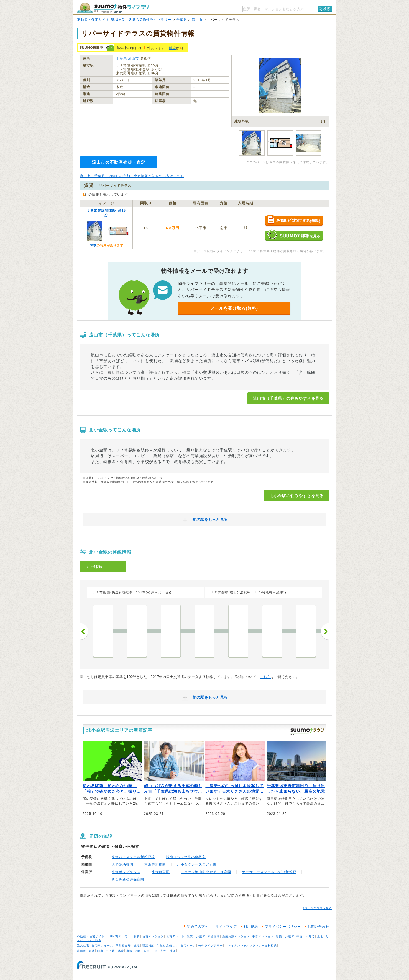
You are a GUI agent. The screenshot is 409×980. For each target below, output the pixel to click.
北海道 (82, 951)
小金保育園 (161, 872)
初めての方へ (198, 927)
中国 (155, 951)
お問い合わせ (318, 927)
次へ (325, 631)
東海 (129, 951)
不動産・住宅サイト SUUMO (101, 20)
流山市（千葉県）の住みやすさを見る (288, 398)
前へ (84, 631)
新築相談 (148, 946)
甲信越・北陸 (115, 951)
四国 (147, 951)
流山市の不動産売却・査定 (119, 162)
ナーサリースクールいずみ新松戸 (269, 872)
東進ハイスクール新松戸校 (133, 857)
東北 (92, 951)
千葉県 (182, 20)
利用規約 (251, 927)
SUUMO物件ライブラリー (150, 20)
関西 (138, 951)
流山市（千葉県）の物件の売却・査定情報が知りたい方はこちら (132, 176)
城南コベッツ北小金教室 (186, 857)
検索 (327, 9)
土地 (320, 936)
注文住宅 (83, 946)
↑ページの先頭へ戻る (317, 908)
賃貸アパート (175, 936)
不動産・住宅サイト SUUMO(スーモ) (103, 936)
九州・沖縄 (168, 951)
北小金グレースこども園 (197, 864)
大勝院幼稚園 (122, 864)
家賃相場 (214, 936)
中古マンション (263, 936)
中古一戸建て (306, 936)
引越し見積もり (168, 946)
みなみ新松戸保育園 (128, 879)
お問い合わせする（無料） (294, 221)
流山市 (197, 20)
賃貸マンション (153, 936)
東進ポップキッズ (126, 872)
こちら (265, 677)
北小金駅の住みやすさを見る (297, 496)
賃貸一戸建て (196, 936)
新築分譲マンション (236, 936)
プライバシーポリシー (283, 927)
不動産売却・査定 (128, 946)
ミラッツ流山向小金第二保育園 (206, 872)
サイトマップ (226, 927)
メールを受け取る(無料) (234, 308)
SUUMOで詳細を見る (294, 235)
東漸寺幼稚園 (155, 864)
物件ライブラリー (211, 946)
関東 (100, 951)
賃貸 (172, 48)
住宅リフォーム (102, 946)
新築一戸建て (285, 936)
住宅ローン (188, 946)
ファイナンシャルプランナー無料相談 (251, 946)
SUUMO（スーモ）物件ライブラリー (115, 8)
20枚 (93, 245)
